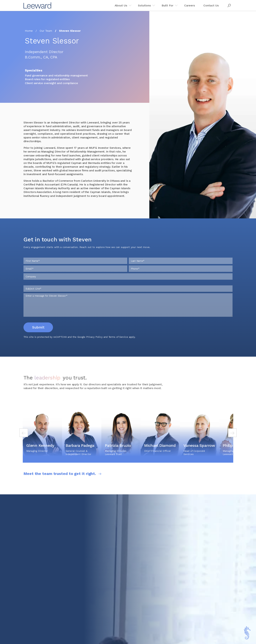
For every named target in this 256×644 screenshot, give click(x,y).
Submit (38, 336)
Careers (190, 5)
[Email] (75, 277)
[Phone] (181, 277)
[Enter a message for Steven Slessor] (128, 313)
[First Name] (75, 269)
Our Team (46, 31)
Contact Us (211, 5)
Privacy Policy (94, 345)
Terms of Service (118, 345)
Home (29, 31)
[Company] (128, 285)
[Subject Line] (128, 297)
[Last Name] (181, 269)
